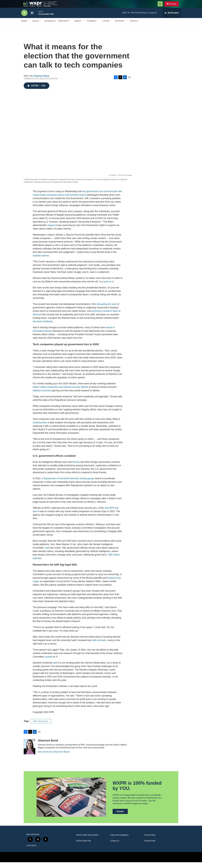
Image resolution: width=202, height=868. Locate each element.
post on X (109, 287)
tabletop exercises (42, 396)
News (24, 27)
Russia (76, 468)
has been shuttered (43, 327)
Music (36, 27)
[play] (24, 19)
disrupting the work (107, 310)
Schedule (50, 27)
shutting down (40, 428)
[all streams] (172, 19)
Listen (106, 27)
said (47, 554)
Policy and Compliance (119, 841)
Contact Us (115, 847)
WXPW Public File (84, 847)
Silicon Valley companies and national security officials (61, 393)
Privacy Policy (150, 841)
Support (120, 27)
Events (134, 27)
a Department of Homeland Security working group (68, 484)
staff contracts (99, 646)
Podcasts (63, 27)
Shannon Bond (41, 82)
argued (51, 231)
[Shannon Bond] (30, 752)
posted (49, 662)
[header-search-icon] (161, 7)
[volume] (32, 19)
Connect (92, 27)
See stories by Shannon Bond (54, 757)
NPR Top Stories (41, 727)
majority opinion (41, 261)
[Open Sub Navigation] (29, 27)
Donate (174, 7)
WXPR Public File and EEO (87, 841)
